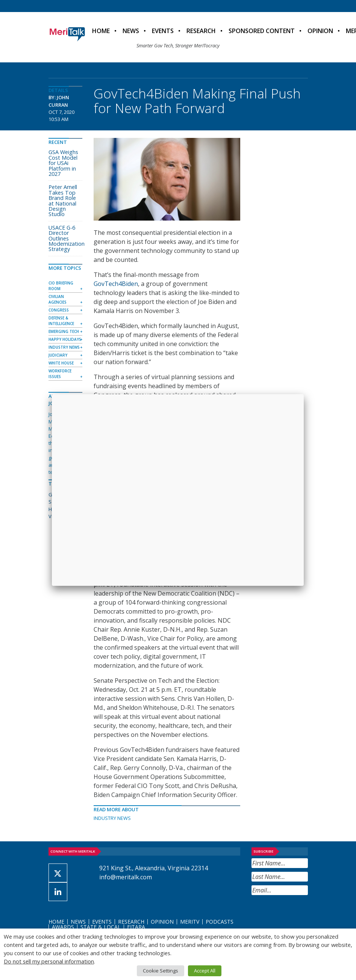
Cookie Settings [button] (161, 971)
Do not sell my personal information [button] (49, 961)
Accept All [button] (205, 971)
